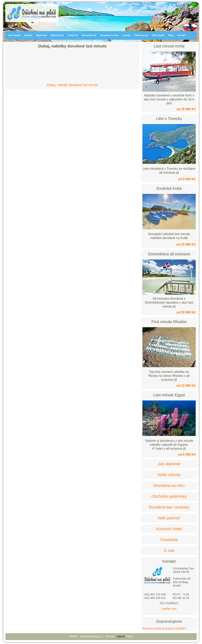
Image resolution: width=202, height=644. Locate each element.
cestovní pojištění (175, 628)
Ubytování (41, 35)
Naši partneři (169, 518)
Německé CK (57, 35)
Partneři (73, 637)
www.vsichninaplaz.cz (91, 637)
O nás (169, 550)
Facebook (169, 540)
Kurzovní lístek (169, 529)
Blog (171, 35)
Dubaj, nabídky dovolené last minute (72, 85)
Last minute (14, 35)
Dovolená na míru (109, 35)
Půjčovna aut (141, 35)
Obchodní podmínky (169, 496)
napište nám (169, 609)
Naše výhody (169, 475)
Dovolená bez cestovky (169, 507)
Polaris (130, 637)
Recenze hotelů (152, 628)
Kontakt (181, 35)
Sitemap (110, 637)
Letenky (126, 35)
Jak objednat (169, 464)
